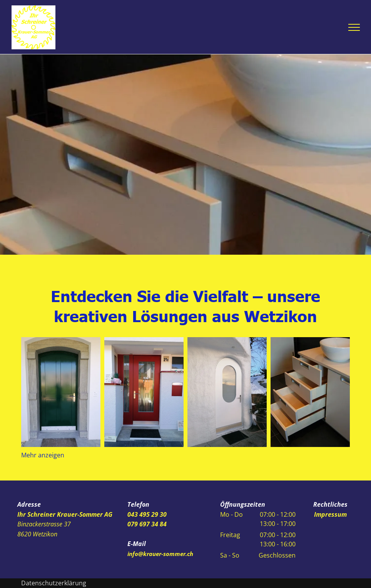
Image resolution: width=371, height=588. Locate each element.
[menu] (354, 27)
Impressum (330, 514)
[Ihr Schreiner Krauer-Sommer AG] (61, 392)
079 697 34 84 (147, 524)
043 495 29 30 (147, 514)
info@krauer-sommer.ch (160, 554)
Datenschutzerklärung (54, 583)
